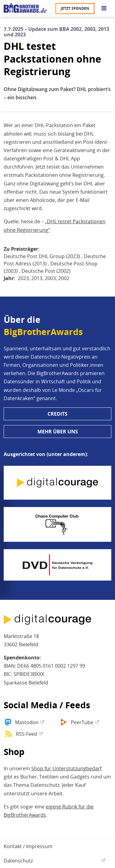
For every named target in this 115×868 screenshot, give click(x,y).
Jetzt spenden (75, 8)
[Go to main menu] (104, 9)
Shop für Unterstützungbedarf (66, 768)
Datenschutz (18, 861)
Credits (57, 414)
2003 (50, 278)
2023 (23, 278)
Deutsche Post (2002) (46, 271)
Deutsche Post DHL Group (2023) (42, 256)
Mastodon (27, 722)
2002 (64, 278)
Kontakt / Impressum (28, 846)
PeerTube (82, 722)
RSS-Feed (27, 734)
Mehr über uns (58, 432)
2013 (37, 278)
